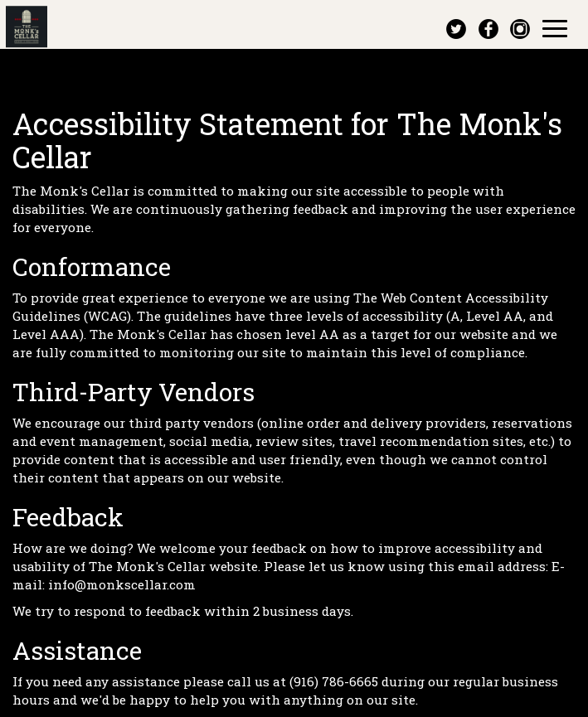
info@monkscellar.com (122, 584)
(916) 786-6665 (334, 681)
